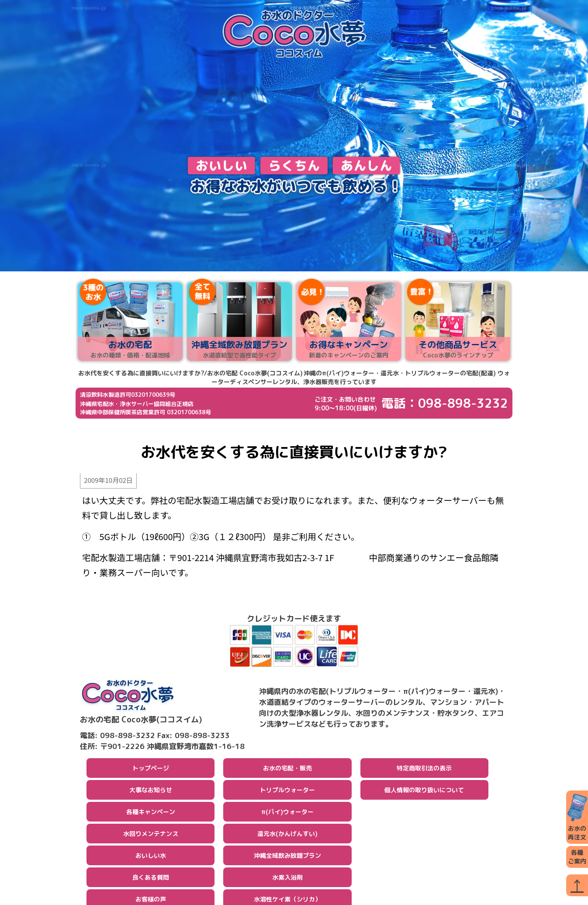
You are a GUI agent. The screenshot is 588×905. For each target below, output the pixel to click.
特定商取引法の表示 (424, 769)
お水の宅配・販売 (287, 769)
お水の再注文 (577, 817)
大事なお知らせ (151, 791)
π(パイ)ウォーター (287, 813)
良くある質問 (151, 878)
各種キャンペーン (151, 813)
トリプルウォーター (287, 791)
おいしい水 (151, 856)
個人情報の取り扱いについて (424, 791)
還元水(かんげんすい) (287, 834)
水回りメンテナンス (151, 834)
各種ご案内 (577, 857)
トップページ (151, 769)
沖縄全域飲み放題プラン (287, 856)
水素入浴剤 (287, 878)
